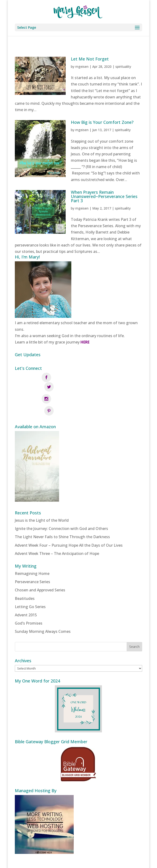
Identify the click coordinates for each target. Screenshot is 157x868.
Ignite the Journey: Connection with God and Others (61, 507)
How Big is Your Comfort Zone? (102, 122)
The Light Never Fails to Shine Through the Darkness (62, 516)
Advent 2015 (26, 593)
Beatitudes (25, 577)
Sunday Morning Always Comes (43, 610)
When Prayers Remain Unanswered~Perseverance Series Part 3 (104, 196)
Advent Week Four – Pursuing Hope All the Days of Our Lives (69, 524)
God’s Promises (29, 602)
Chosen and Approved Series (40, 569)
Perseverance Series (32, 560)
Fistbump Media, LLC (104, 861)
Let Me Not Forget (90, 59)
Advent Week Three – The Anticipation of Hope (57, 532)
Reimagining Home (32, 552)
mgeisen (82, 67)
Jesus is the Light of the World (42, 499)
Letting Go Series (30, 585)
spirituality (123, 67)
